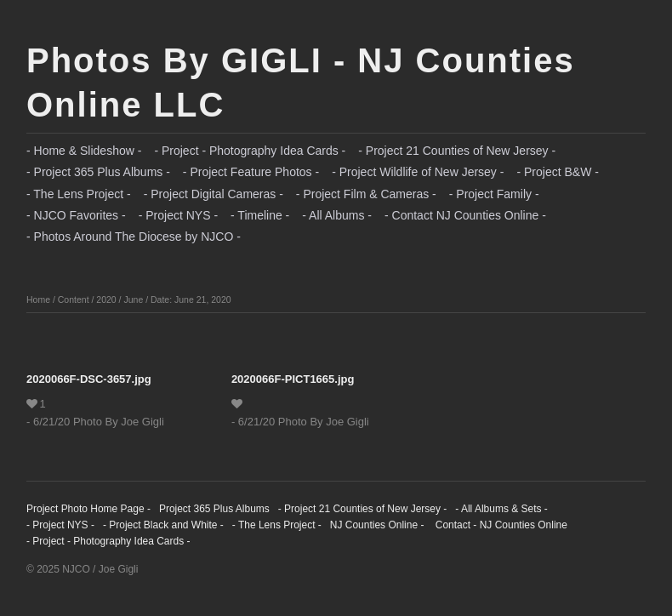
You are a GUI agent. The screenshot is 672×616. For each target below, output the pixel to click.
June (133, 299)
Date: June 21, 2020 (191, 299)
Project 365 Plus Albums (214, 509)
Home (38, 299)
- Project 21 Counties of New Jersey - (457, 151)
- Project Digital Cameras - (214, 194)
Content (74, 299)
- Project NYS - (178, 215)
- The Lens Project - (79, 194)
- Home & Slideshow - (84, 151)
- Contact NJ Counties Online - (465, 215)
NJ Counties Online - (377, 525)
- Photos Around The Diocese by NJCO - (134, 237)
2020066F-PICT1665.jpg (293, 379)
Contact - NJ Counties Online (500, 525)
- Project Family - (494, 194)
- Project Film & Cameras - (366, 194)
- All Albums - (337, 215)
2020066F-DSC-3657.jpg (89, 379)
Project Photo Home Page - (88, 509)
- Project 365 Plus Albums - (98, 172)
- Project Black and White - (163, 525)
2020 (106, 299)
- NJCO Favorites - (76, 215)
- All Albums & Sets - (501, 509)
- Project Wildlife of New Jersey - (418, 172)
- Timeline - (260, 215)
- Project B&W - (557, 172)
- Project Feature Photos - (251, 172)
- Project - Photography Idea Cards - (250, 151)
